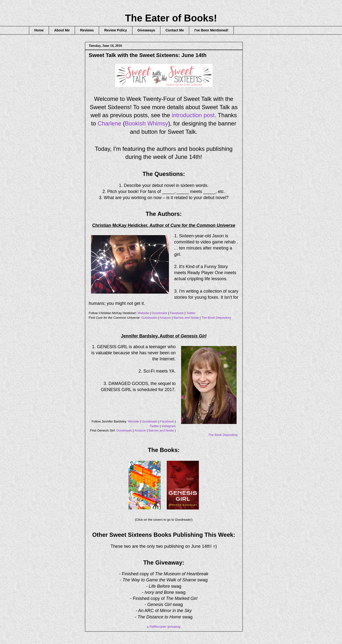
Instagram (169, 426)
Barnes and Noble (186, 318)
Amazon (165, 318)
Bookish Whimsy (146, 123)
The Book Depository (216, 318)
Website (143, 313)
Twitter (191, 313)
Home (39, 30)
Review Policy (116, 30)
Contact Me (175, 30)
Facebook (177, 313)
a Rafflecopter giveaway (164, 627)
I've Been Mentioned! (211, 30)
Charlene (109, 123)
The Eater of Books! (171, 18)
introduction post (193, 115)
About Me (62, 30)
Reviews (87, 30)
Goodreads (159, 313)
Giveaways (146, 30)
